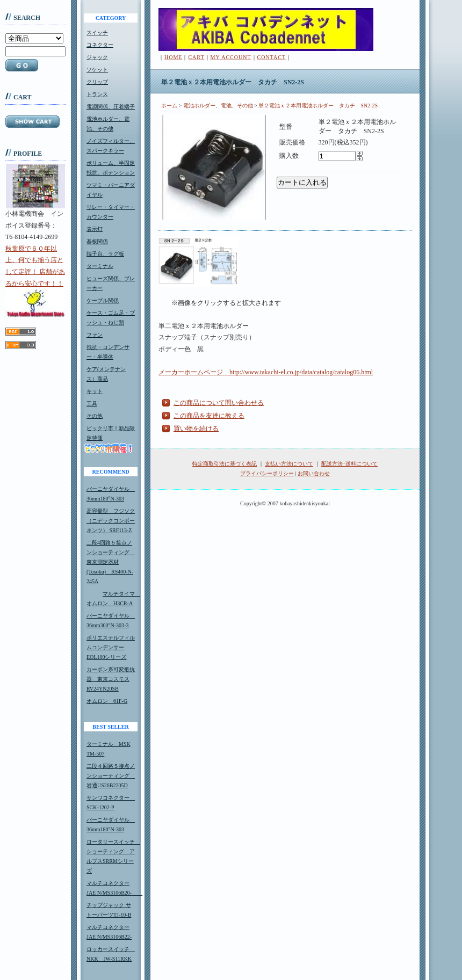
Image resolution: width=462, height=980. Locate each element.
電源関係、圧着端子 (111, 107)
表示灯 (95, 229)
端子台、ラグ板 (105, 254)
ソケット (97, 70)
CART (196, 57)
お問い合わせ (314, 473)
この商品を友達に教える (209, 416)
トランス (97, 94)
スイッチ (97, 32)
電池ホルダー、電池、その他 (218, 106)
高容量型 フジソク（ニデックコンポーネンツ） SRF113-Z (111, 521)
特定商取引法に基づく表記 (225, 464)
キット (95, 391)
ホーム (169, 106)
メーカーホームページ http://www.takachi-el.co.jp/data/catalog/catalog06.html (266, 372)
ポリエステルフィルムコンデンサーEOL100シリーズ (111, 647)
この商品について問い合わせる (219, 403)
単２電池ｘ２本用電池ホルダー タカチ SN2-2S (318, 106)
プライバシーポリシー (267, 473)
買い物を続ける (196, 429)
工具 (92, 404)
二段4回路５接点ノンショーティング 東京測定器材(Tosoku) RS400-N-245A (111, 562)
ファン (95, 335)
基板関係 (97, 241)
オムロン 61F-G (107, 701)
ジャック (97, 57)
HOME (173, 57)
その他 (95, 416)
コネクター (100, 45)
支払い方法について (289, 464)
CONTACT (272, 57)
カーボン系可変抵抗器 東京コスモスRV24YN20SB (111, 679)
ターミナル (100, 266)
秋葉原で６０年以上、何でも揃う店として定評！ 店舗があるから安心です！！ (35, 281)
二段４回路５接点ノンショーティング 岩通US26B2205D (111, 776)
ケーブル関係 (103, 300)
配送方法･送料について (349, 464)
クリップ (97, 82)
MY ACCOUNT (231, 57)
